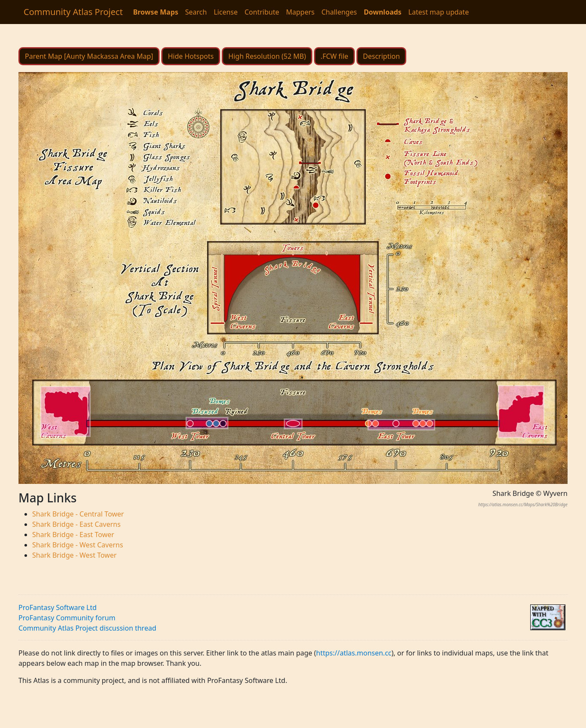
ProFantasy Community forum (67, 618)
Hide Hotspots (191, 56)
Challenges (339, 12)
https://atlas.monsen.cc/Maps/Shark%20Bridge (523, 504)
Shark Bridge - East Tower (73, 535)
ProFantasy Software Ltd (57, 607)
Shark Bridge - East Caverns (76, 524)
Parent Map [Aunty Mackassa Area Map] (89, 56)
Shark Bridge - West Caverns (78, 545)
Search (196, 12)
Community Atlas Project (73, 12)
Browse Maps (156, 12)
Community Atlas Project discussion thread (87, 628)
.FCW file (334, 56)
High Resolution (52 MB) (267, 56)
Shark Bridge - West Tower (74, 555)
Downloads (383, 12)
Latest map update (439, 12)
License (226, 12)
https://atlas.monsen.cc (354, 653)
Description (381, 56)
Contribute (262, 12)
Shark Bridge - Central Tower (78, 514)
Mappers (300, 12)
